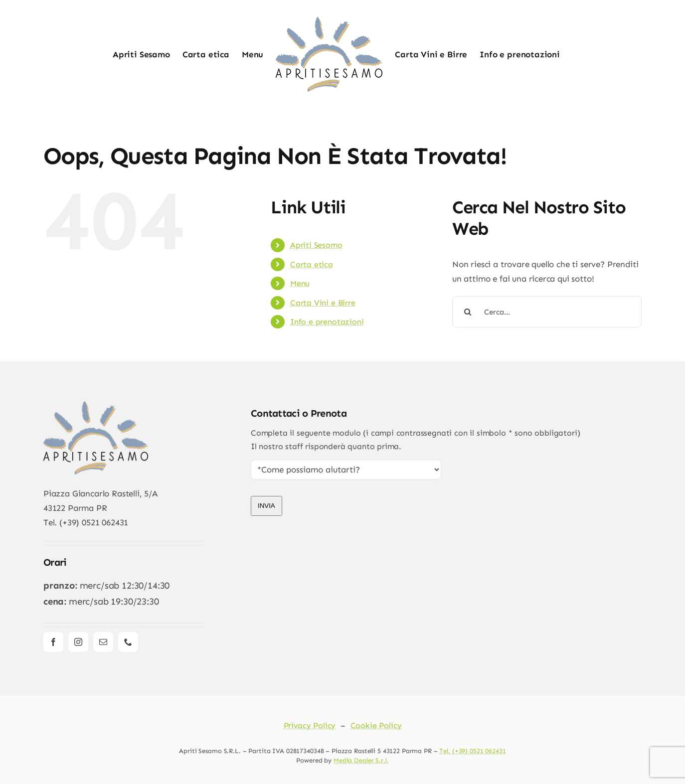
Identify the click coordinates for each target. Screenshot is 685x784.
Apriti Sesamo (316, 245)
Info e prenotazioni (327, 322)
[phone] (128, 642)
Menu (300, 283)
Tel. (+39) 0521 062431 (472, 751)
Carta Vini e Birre (323, 303)
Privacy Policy (310, 725)
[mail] (103, 642)
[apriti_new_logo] (96, 405)
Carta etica (312, 264)
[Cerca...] (547, 312)
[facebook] (53, 642)
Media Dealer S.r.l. (361, 760)
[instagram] (78, 642)
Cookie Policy (376, 725)
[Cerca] (468, 312)
